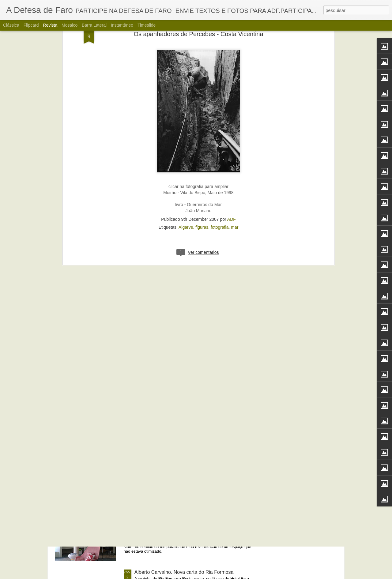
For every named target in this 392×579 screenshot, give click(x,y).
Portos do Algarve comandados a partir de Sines (187, 433)
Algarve (186, 119)
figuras (202, 119)
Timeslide (147, 25)
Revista (50, 25)
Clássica (11, 25)
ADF (232, 111)
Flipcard (31, 25)
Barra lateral (94, 25)
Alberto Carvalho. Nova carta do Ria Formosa (184, 572)
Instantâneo (122, 25)
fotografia (220, 119)
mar (235, 119)
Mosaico (70, 25)
